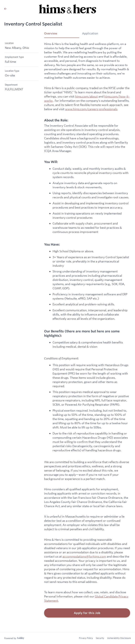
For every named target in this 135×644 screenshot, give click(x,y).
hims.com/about (86, 96)
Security (100, 638)
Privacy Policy (86, 638)
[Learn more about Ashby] (14, 638)
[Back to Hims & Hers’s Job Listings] (5, 9)
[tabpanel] (87, 330)
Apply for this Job (87, 613)
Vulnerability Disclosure (119, 638)
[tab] (62, 35)
